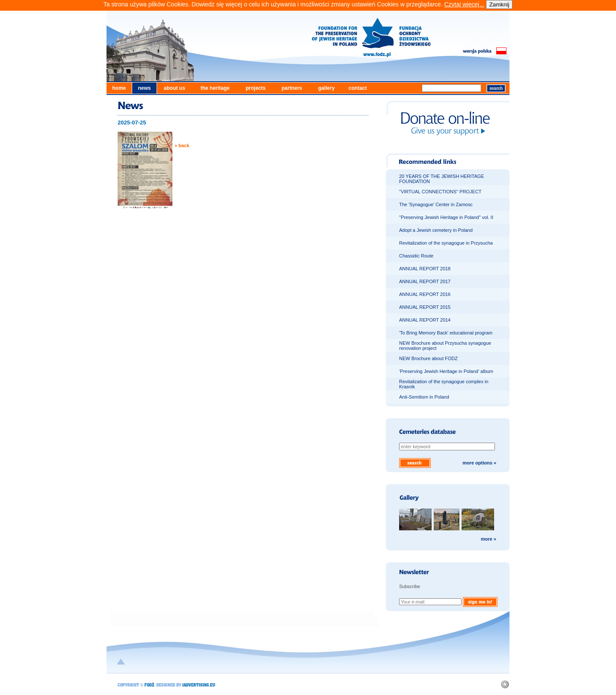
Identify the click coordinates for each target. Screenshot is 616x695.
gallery (327, 88)
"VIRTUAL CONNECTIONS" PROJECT (440, 192)
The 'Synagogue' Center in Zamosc (436, 204)
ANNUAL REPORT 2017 (425, 281)
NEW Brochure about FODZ (428, 358)
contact (358, 88)
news (144, 88)
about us (175, 88)
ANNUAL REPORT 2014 (425, 320)
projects (256, 88)
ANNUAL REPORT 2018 (425, 269)
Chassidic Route (416, 256)
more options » (479, 463)
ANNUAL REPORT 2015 (425, 307)
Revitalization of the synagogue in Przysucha (446, 243)
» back (182, 145)
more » (489, 539)
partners (292, 88)
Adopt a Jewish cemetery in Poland (436, 230)
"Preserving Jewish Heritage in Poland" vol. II (446, 217)
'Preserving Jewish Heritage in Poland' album (446, 371)
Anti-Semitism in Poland (424, 397)
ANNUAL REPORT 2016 (425, 294)
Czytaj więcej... (464, 4)
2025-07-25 (132, 123)
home (119, 88)
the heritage (215, 88)
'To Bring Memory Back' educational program (446, 333)
